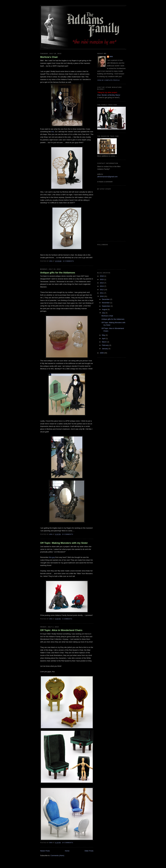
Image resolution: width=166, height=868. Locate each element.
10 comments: (69, 261)
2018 (102, 276)
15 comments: (68, 534)
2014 (102, 283)
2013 (102, 286)
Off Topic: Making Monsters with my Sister (64, 543)
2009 (102, 353)
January (105, 349)
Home (67, 851)
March (105, 342)
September (106, 306)
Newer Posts (45, 851)
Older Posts (89, 851)
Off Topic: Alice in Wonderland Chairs (61, 630)
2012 (102, 290)
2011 (102, 293)
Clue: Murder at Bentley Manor (109, 95)
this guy (52, 557)
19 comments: (68, 843)
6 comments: (68, 619)
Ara (111, 57)
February (106, 345)
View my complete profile (108, 80)
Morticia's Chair (49, 57)
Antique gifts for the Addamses (58, 273)
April (104, 338)
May (104, 335)
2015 (102, 279)
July (104, 313)
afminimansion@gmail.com (107, 177)
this (53, 132)
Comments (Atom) (57, 855)
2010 (102, 296)
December (106, 299)
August (105, 309)
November (106, 303)
